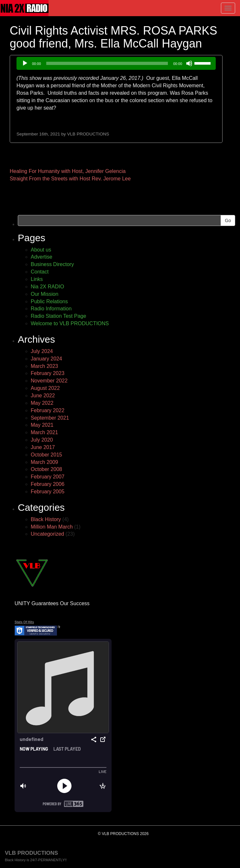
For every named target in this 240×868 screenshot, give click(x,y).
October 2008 (46, 469)
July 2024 (42, 351)
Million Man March (52, 527)
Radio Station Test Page (58, 316)
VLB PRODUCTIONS (88, 134)
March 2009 (44, 462)
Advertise (42, 257)
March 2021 (44, 432)
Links (37, 279)
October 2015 (46, 455)
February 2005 (48, 492)
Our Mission (44, 294)
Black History (46, 519)
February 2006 (48, 484)
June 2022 (43, 396)
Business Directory (52, 264)
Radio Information (51, 309)
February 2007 (48, 477)
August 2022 (45, 388)
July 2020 (42, 440)
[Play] (25, 63)
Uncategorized (47, 534)
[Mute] (189, 63)
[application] (116, 63)
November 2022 (49, 381)
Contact (40, 272)
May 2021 (42, 425)
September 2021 (50, 418)
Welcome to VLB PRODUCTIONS (70, 323)
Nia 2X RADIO (47, 287)
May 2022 (42, 403)
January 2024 (46, 359)
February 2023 (48, 373)
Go (228, 220)
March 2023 (44, 366)
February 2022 (48, 410)
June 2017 (43, 447)
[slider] (107, 63)
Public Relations (49, 301)
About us (41, 250)
